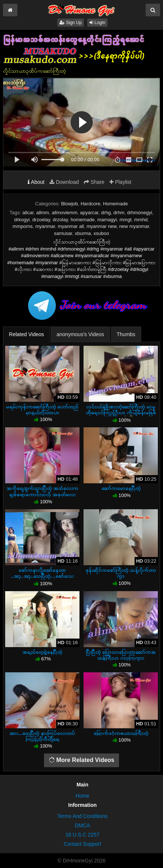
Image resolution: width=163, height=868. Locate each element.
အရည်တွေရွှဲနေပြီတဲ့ (42, 652)
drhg (106, 213)
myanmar (45, 226)
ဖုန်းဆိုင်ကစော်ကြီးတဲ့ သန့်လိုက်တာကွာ (121, 573)
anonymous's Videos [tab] (80, 334)
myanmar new (101, 226)
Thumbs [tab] (126, 334)
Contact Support (82, 844)
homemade (83, 220)
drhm (119, 213)
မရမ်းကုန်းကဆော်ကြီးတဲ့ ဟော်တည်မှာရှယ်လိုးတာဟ (42, 410)
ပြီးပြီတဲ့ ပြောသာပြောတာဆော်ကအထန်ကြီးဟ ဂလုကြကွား (121, 655)
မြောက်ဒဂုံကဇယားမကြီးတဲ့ (121, 733)
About (36, 182)
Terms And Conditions (82, 816)
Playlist (120, 182)
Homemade (116, 204)
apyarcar (89, 213)
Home (82, 796)
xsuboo (101, 233)
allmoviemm (64, 213)
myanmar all (71, 226)
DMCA (82, 825)
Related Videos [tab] (26, 334)
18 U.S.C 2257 (82, 835)
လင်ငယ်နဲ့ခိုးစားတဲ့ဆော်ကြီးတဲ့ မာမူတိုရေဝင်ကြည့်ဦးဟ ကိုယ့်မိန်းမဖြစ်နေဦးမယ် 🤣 (121, 413)
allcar (28, 213)
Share (94, 182)
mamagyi (107, 220)
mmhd (141, 220)
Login (97, 23)
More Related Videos (82, 760)
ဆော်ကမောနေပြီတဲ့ (121, 488)
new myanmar (134, 226)
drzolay (60, 220)
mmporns (23, 226)
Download (64, 182)
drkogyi (22, 220)
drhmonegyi (140, 213)
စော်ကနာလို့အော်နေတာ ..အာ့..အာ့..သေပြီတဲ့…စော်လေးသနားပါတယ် (42, 576)
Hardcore (90, 204)
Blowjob (69, 204)
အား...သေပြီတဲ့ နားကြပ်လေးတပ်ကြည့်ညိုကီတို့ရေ (42, 736)
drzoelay (41, 220)
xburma (83, 233)
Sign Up (71, 23)
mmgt (125, 220)
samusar (63, 233)
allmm (43, 213)
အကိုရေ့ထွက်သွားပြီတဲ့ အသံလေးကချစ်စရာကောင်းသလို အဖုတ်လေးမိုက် (42, 494)
